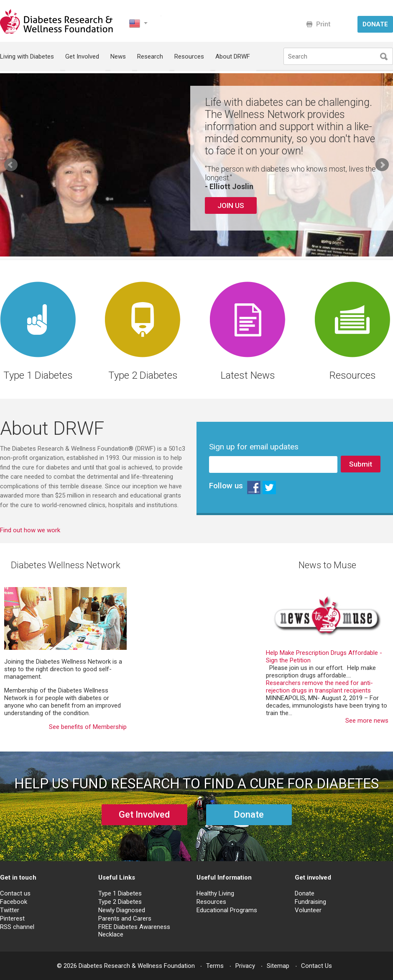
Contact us (15, 893)
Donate (305, 893)
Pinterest (12, 918)
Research (150, 56)
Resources (189, 56)
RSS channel (17, 927)
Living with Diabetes (27, 56)
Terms (215, 966)
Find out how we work (30, 530)
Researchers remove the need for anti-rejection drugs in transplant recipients (319, 687)
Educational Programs (227, 910)
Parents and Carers (125, 918)
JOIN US (231, 205)
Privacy (245, 966)
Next (382, 165)
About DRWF (233, 56)
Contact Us (316, 966)
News (118, 56)
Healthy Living (215, 893)
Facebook (14, 902)
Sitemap (278, 966)
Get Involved (82, 56)
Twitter (10, 910)
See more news (367, 721)
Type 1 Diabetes (120, 893)
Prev (11, 165)
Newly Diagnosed (122, 910)
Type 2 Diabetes (120, 902)
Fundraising (310, 902)
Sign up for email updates (254, 447)
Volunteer (308, 910)
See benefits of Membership (88, 727)
